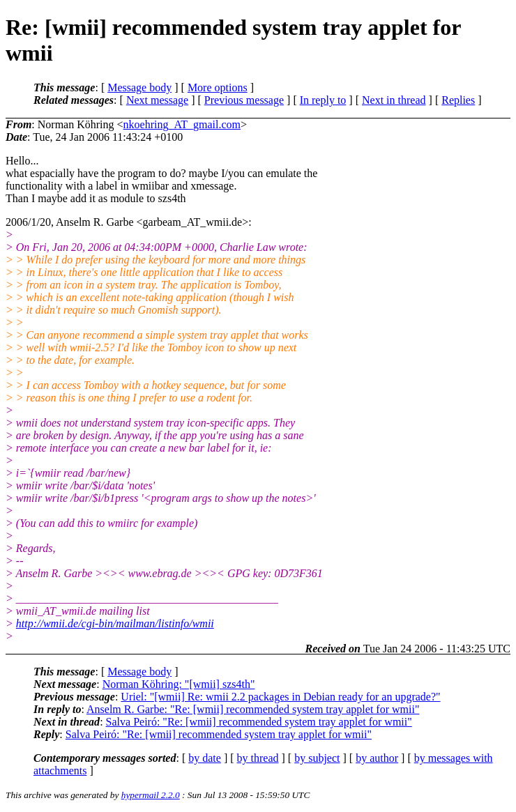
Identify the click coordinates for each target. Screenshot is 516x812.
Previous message (244, 100)
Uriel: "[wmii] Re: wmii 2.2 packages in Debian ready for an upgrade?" (280, 697)
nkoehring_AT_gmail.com (182, 124)
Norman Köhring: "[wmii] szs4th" (179, 684)
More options (218, 87)
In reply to (323, 100)
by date (205, 758)
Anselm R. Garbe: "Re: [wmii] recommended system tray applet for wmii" (253, 709)
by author (377, 758)
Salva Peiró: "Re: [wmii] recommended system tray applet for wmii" (259, 722)
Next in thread (394, 100)
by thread (258, 758)
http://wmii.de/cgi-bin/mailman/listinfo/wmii (115, 623)
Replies (458, 100)
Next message (157, 100)
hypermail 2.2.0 (151, 795)
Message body (139, 87)
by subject (317, 758)
